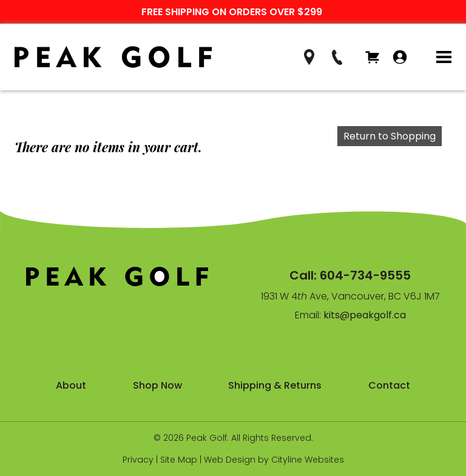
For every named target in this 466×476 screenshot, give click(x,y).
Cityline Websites (308, 460)
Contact (389, 385)
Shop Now (157, 385)
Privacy (138, 460)
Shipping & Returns (275, 385)
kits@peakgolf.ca (365, 315)
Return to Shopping (390, 136)
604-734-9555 (365, 275)
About (71, 385)
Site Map (179, 460)
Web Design (230, 460)
